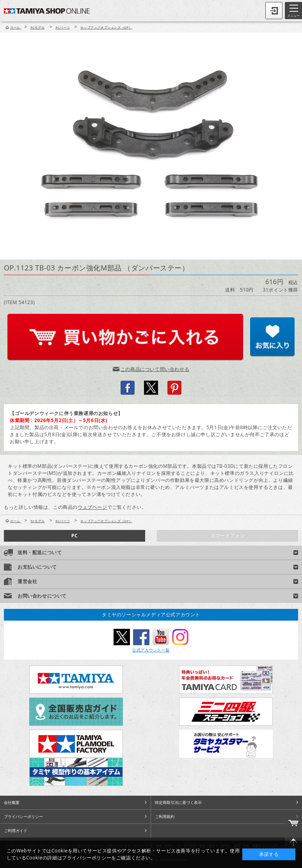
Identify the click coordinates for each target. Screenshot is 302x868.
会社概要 (12, 802)
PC (75, 536)
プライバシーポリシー (23, 816)
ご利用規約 (165, 816)
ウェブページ (92, 507)
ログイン (274, 11)
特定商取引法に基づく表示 (178, 802)
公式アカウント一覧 (151, 650)
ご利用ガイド (16, 830)
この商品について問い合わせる (155, 369)
